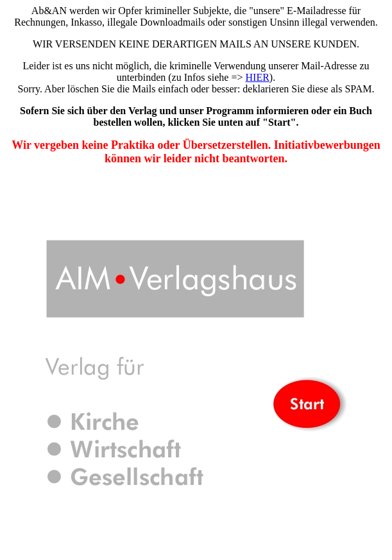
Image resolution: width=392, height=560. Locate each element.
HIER (258, 77)
